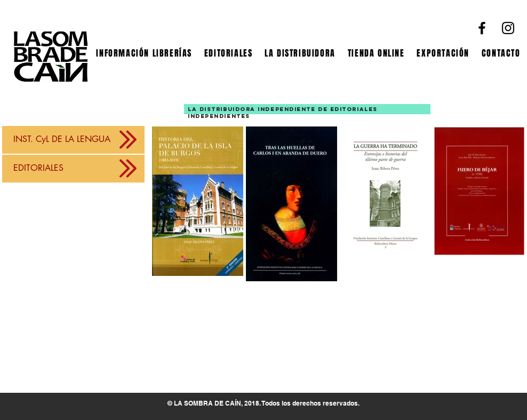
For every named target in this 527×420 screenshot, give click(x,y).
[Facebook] (482, 28)
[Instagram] (508, 28)
